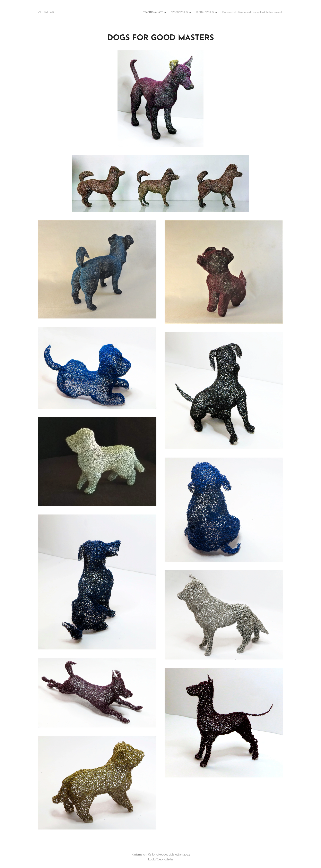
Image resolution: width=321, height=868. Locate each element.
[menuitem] (260, 12)
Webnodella (165, 859)
